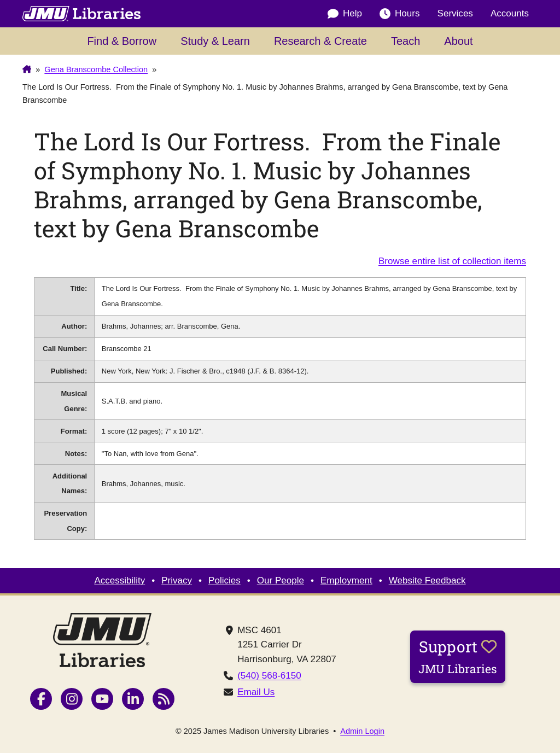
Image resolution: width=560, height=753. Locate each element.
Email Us (256, 692)
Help (345, 14)
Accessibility (119, 580)
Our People (281, 580)
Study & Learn (215, 41)
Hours (399, 14)
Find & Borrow (122, 41)
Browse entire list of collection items (452, 261)
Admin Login (362, 731)
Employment (346, 580)
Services (455, 13)
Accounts (510, 13)
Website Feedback (427, 580)
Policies (224, 580)
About (458, 41)
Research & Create (320, 41)
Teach (406, 41)
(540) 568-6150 (269, 676)
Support (458, 656)
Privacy (177, 580)
